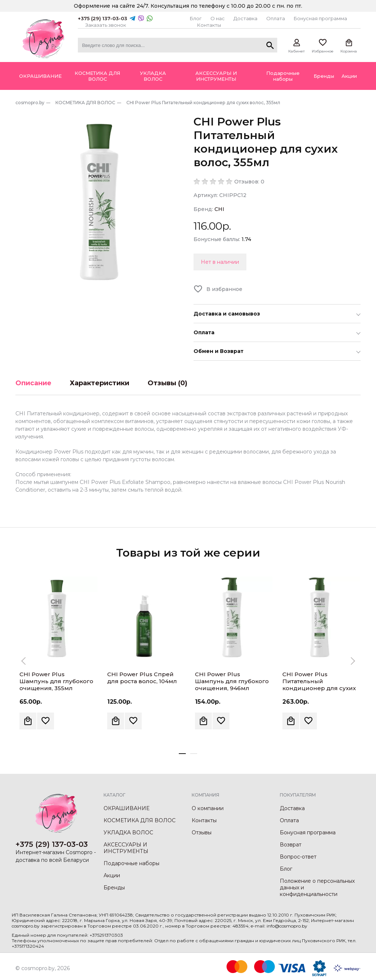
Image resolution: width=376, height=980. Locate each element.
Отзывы (202, 833)
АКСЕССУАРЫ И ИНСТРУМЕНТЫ (126, 848)
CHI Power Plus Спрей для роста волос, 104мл (142, 678)
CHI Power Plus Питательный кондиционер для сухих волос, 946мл (319, 685)
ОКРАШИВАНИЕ (126, 808)
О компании (208, 808)
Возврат (291, 845)
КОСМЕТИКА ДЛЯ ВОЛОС (140, 820)
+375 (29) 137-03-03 (102, 18)
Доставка (245, 18)
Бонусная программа (320, 18)
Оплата (276, 18)
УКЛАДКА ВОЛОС (128, 833)
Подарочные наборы (131, 863)
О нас (218, 18)
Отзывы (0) (167, 383)
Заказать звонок (106, 25)
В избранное (224, 289)
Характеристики (100, 383)
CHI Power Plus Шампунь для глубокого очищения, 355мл (56, 681)
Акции (112, 875)
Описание (33, 383)
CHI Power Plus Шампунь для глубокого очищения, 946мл (232, 681)
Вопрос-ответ (298, 857)
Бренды (114, 888)
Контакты (209, 25)
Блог (196, 18)
